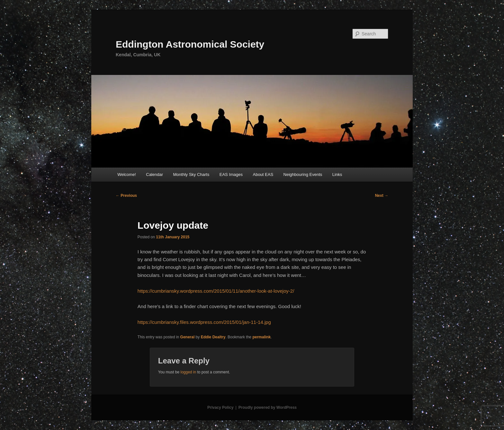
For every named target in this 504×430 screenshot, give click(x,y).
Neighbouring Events (303, 174)
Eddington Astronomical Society (190, 44)
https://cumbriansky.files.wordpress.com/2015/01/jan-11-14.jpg (204, 322)
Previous (126, 196)
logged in (188, 372)
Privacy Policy (220, 407)
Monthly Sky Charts (191, 174)
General (188, 337)
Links (337, 174)
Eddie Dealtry (213, 337)
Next (382, 196)
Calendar (154, 174)
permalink (261, 337)
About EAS (263, 174)
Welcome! (127, 174)
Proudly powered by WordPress (268, 407)
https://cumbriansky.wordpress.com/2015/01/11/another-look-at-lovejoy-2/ (216, 291)
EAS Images (231, 174)
